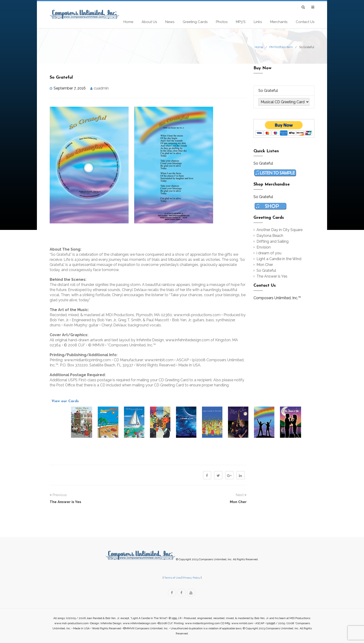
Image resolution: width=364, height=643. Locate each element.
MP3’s (241, 22)
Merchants (279, 22)
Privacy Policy (192, 578)
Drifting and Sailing (273, 241)
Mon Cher (265, 265)
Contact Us (305, 22)
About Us (149, 22)
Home (128, 22)
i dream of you (269, 253)
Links (258, 22)
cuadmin (101, 88)
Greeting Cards (195, 22)
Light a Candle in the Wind (279, 259)
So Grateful (266, 270)
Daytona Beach (270, 236)
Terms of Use (172, 578)
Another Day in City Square (279, 230)
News (170, 22)
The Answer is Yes (272, 276)
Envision (264, 247)
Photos (222, 22)
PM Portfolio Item (281, 47)
